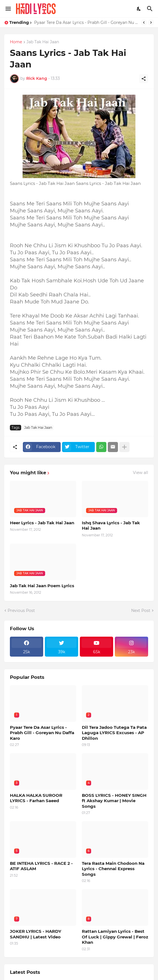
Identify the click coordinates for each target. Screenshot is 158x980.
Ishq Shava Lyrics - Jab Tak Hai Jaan (111, 526)
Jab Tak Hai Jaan (43, 42)
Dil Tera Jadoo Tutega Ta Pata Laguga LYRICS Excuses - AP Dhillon (114, 733)
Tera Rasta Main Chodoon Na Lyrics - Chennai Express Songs (113, 869)
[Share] (144, 79)
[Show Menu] (8, 9)
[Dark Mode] (139, 9)
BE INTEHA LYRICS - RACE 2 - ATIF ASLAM (41, 866)
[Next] (151, 22)
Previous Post (21, 611)
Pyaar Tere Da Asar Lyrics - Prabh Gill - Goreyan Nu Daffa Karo (86, 22)
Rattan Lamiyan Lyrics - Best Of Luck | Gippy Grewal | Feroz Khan (115, 937)
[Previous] (144, 22)
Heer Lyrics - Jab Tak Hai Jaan (42, 523)
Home (16, 42)
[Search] (151, 9)
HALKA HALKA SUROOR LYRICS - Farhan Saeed (36, 798)
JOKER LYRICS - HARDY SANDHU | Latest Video (36, 934)
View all (141, 473)
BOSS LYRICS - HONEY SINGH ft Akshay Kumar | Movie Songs (114, 801)
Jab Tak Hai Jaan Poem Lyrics (42, 586)
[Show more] (124, 447)
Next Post (141, 611)
